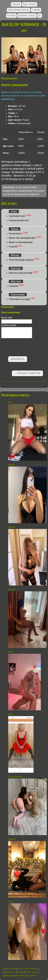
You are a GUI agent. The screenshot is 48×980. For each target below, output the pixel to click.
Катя (11, 402)
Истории (11, 16)
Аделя (12, 590)
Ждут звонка (30, 4)
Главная (16, 4)
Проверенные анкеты (18, 10)
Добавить (18, 359)
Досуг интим (9, 969)
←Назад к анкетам (27, 373)
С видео (36, 10)
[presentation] (21, 348)
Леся (11, 902)
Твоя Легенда (15, 777)
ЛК (40, 16)
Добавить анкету (27, 16)
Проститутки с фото (26, 976)
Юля (11, 714)
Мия (10, 652)
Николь (12, 839)
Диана (12, 465)
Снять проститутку (27, 969)
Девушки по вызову (13, 972)
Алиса (12, 527)
